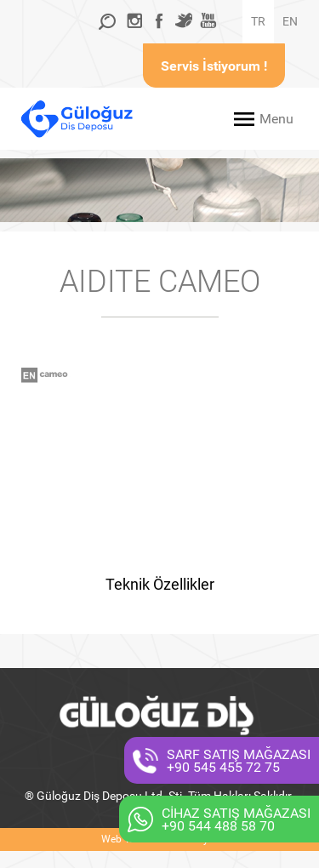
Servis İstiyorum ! (214, 66)
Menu (276, 119)
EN (290, 21)
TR (258, 21)
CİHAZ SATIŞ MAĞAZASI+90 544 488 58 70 (236, 819)
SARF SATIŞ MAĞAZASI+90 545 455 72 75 (239, 761)
